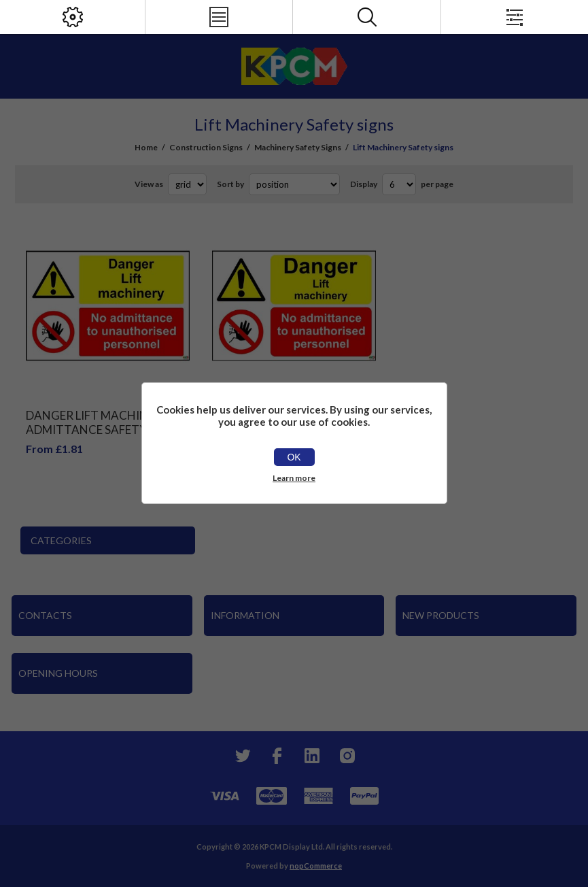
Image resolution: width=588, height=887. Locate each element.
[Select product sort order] (294, 184)
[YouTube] (312, 756)
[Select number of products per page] (399, 184)
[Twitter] (241, 756)
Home (146, 147)
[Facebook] (277, 756)
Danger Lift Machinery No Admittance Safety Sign (108, 422)
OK (294, 457)
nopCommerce (316, 866)
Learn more (294, 478)
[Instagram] (347, 756)
